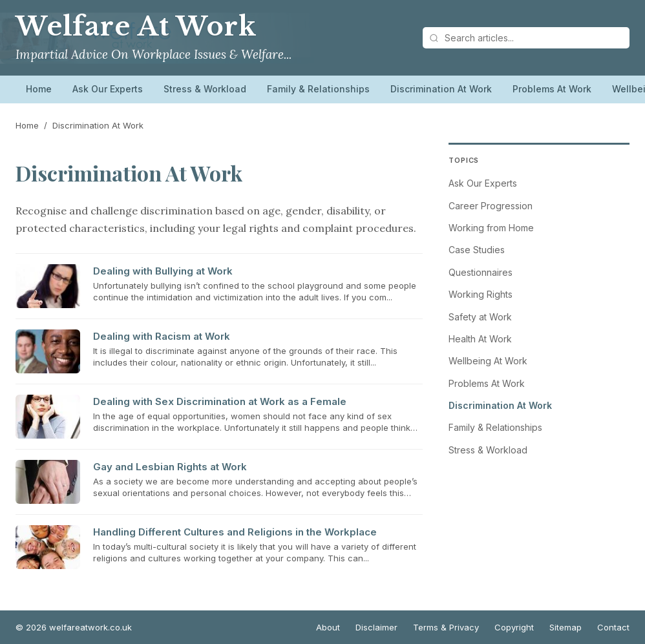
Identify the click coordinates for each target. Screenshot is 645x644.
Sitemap (566, 627)
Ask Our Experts (108, 89)
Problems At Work (552, 89)
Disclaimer (376, 627)
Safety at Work (480, 317)
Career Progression (491, 206)
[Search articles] (526, 38)
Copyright (514, 627)
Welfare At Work (136, 26)
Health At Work (480, 339)
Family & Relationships (318, 89)
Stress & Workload (205, 89)
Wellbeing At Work (488, 361)
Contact (613, 627)
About (328, 627)
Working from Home (491, 228)
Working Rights (481, 294)
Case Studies (477, 250)
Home (39, 89)
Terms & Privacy (446, 627)
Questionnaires (481, 272)
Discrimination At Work (441, 89)
